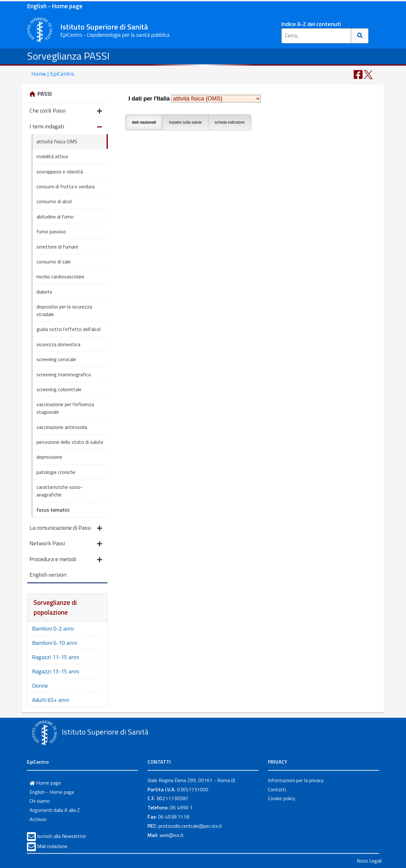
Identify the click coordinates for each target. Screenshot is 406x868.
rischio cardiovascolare (60, 276)
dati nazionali (144, 122)
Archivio (38, 819)
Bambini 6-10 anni (54, 643)
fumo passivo (51, 231)
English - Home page (55, 6)
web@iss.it (172, 835)
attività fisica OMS (57, 141)
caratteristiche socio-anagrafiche (60, 491)
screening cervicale (56, 359)
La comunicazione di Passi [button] (66, 528)
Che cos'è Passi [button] (66, 111)
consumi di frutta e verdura (65, 186)
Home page (45, 783)
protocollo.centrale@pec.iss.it (190, 826)
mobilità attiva (52, 156)
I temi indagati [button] (66, 127)
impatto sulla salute (185, 122)
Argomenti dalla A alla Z (55, 810)
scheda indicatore (230, 122)
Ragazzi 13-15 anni (56, 671)
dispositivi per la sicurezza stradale (64, 310)
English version (48, 575)
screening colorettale (59, 389)
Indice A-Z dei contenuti (311, 24)
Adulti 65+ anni (50, 700)
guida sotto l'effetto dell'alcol (69, 329)
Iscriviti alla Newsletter (62, 836)
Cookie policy (282, 798)
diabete (44, 292)
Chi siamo (40, 801)
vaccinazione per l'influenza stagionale (65, 408)
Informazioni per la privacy (296, 780)
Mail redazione (52, 846)
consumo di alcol (54, 201)
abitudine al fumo (55, 217)
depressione (49, 457)
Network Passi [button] (66, 544)
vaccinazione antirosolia (62, 427)
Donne (40, 686)
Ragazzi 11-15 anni (56, 657)
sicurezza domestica (58, 344)
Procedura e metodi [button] (66, 560)
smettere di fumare (57, 247)
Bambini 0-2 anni (53, 628)
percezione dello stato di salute (70, 442)
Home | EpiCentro (53, 74)
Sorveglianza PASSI (68, 56)
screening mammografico (64, 374)
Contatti (277, 789)
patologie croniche (56, 472)
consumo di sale (54, 262)
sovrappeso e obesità (60, 172)
